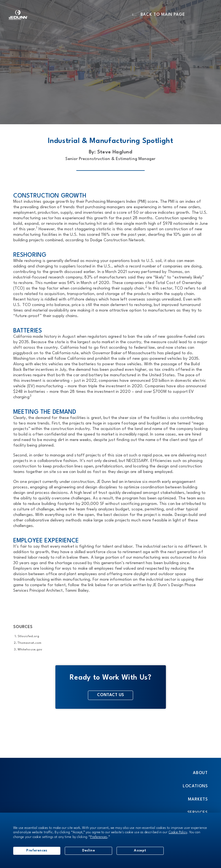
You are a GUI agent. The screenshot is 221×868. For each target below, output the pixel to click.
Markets (198, 800)
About (200, 773)
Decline (88, 851)
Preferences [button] (99, 837)
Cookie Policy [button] (178, 832)
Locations (195, 786)
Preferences (37, 851)
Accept (140, 851)
